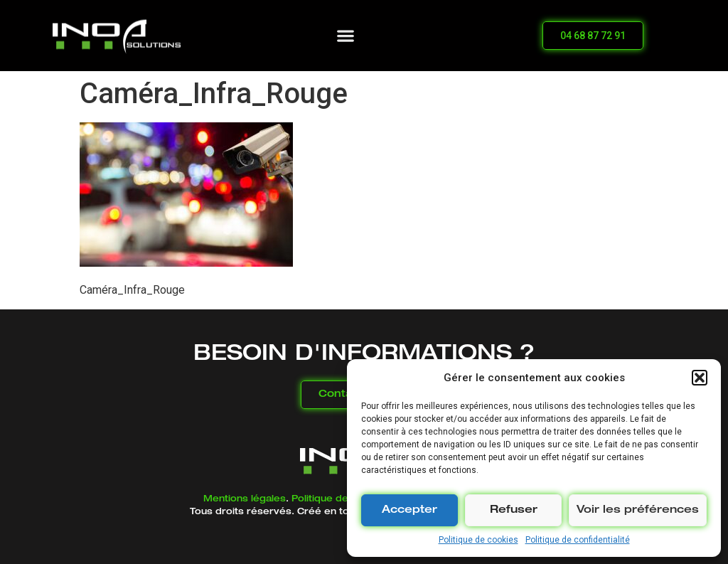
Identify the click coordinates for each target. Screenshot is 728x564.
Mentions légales (245, 499)
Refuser (514, 510)
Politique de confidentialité (578, 540)
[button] (700, 378)
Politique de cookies (478, 540)
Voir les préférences (638, 510)
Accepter (409, 510)
